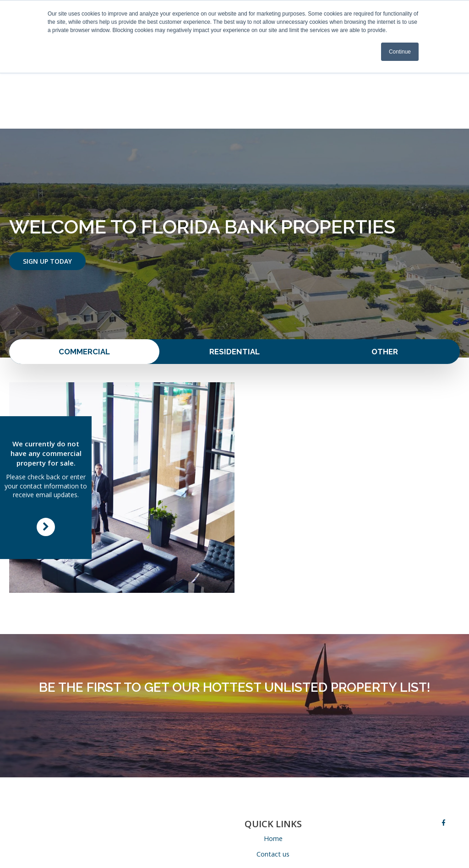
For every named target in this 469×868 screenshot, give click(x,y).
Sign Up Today (47, 203)
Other (385, 294)
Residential (234, 294)
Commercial (84, 294)
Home (273, 781)
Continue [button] (400, 52)
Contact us (273, 797)
